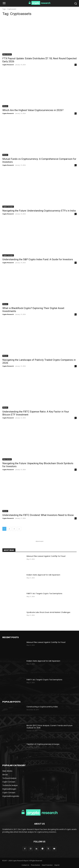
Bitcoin (5, 106)
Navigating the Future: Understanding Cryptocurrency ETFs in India (39, 211)
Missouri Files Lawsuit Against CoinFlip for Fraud (46, 556)
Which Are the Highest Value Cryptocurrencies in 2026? (33, 110)
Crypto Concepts (8, 207)
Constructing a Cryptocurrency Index (42, 707)
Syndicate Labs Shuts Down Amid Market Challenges (48, 612)
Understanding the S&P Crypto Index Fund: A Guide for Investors (38, 259)
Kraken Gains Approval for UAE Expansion (43, 575)
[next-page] (19, 529)
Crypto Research (8, 65)
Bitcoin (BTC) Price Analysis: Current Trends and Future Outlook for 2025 (49, 727)
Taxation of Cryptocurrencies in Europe (43, 744)
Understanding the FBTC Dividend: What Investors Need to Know (38, 515)
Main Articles (7, 54)
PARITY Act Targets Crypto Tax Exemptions (44, 594)
